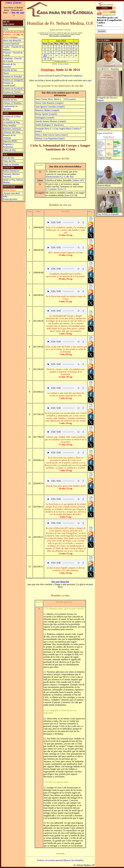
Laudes (57, 76)
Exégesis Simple (109, 157)
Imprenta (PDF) (10, 141)
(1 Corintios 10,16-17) (56, 189)
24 (56, 55)
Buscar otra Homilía (74, 860)
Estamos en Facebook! (13, 89)
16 (51, 52)
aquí (89, 80)
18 (62, 52)
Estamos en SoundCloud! (9, 84)
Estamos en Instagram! (13, 80)
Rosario (9, 65)
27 (71, 55)
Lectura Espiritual (11, 44)
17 (56, 52)
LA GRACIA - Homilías (109, 68)
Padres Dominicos (11, 171)
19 (67, 52)
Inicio (6, 29)
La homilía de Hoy (11, 122)
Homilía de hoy (10, 70)
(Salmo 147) (78, 180)
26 (67, 55)
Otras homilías (10, 126)
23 (51, 55)
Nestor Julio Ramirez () (49, 103)
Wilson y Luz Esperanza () (50, 138)
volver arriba (60, 854)
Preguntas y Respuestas (8, 146)
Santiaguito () (45, 118)
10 (56, 49)
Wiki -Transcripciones (10, 198)
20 (71, 52)
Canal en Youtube (11, 164)
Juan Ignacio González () (50, 107)
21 (76, 52)
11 (62, 49)
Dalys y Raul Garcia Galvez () (52, 135)
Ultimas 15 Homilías (12, 103)
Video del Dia (9, 161)
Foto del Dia (9, 158)
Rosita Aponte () (46, 114)
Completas (77, 76)
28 (76, 55)
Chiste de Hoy (9, 150)
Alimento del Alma (12, 132)
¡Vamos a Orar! (109, 128)
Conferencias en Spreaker (10, 107)
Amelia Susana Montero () (51, 121)
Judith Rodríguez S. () (50, 125)
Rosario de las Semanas (9, 137)
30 (51, 59)
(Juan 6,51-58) (71, 195)
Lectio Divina (45, 76)
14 (76, 49)
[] (60, 64)
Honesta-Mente (109, 184)
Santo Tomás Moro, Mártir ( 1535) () (56, 99)
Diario (6, 73)
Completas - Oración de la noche (12, 60)
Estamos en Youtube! (13, 76)
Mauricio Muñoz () (47, 110)
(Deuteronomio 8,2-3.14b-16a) (60, 177)
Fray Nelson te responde (109, 213)
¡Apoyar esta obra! (11, 193)
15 (45, 52)
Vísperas (66, 76)
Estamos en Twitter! (12, 92)
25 (62, 55)
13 (71, 49)
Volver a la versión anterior (50, 860)
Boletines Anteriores (12, 129)
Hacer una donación (12, 40)
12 (67, 49)
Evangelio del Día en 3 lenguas (109, 98)
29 (45, 59)
